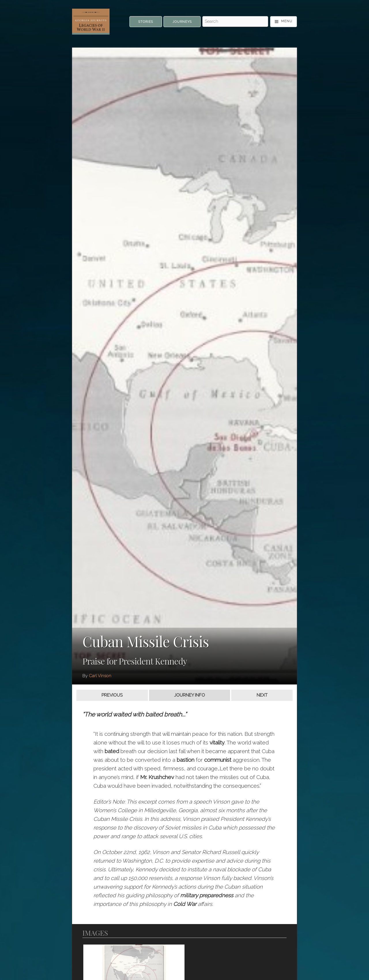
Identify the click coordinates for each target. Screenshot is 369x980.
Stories (146, 22)
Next (262, 695)
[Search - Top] (235, 22)
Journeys (182, 22)
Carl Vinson (100, 676)
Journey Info (190, 695)
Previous (112, 695)
